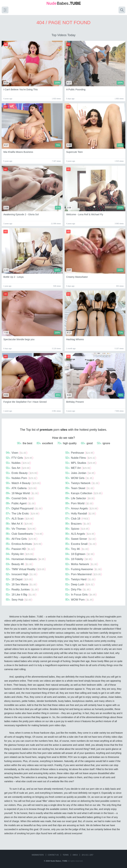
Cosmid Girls (20, 498)
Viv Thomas (21, 529)
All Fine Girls (21, 539)
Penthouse (80, 453)
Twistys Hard (80, 579)
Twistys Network (82, 483)
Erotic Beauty (22, 473)
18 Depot (19, 579)
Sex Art (18, 468)
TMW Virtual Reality (26, 569)
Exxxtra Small (81, 544)
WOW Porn (79, 600)
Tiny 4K (77, 549)
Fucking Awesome (84, 569)
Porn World (79, 503)
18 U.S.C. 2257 (87, 855)
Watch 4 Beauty (23, 483)
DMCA (75, 855)
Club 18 (78, 519)
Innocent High (21, 574)
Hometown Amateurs (26, 559)
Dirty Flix (78, 589)
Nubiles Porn (21, 478)
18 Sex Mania (21, 584)
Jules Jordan (80, 473)
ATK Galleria (21, 488)
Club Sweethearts (24, 534)
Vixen (16, 453)
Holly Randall (81, 513)
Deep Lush (80, 584)
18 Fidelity (79, 559)
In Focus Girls (81, 594)
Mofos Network (82, 564)
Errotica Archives (24, 544)
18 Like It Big (21, 594)
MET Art (78, 468)
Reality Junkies (22, 589)
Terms (66, 855)
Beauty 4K (19, 564)
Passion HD (20, 549)
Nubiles (18, 463)
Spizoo (77, 529)
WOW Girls (79, 478)
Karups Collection (84, 493)
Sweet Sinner (81, 539)
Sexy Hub (19, 600)
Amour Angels (82, 508)
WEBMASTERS (38, 855)
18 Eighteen (80, 554)
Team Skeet (80, 488)
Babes (63, 3)
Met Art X (19, 524)
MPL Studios (81, 463)
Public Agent (21, 503)
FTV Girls (19, 458)
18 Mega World (22, 493)
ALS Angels (80, 534)
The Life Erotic (22, 513)
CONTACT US (53, 855)
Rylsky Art (20, 554)
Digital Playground (24, 508)
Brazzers (78, 524)
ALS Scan (20, 519)
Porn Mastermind (84, 574)
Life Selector (80, 498)
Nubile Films (81, 458)
